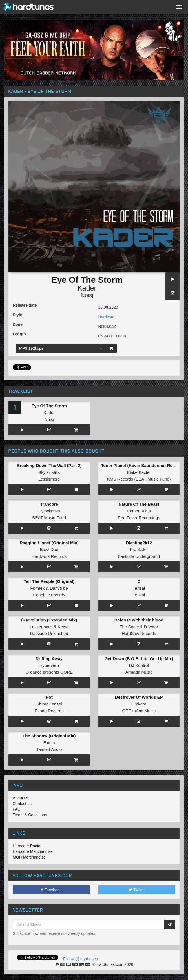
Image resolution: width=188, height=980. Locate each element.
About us (20, 798)
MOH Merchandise (29, 857)
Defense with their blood (139, 620)
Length (19, 334)
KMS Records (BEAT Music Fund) (139, 479)
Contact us (22, 804)
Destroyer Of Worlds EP (139, 697)
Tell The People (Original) (49, 581)
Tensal (139, 588)
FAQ (17, 809)
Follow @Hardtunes (80, 959)
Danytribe (59, 588)
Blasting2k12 (139, 543)
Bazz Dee (49, 549)
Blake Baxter (139, 472)
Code (18, 324)
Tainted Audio (49, 749)
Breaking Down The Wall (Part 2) (49, 465)
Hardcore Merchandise (33, 851)
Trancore (49, 504)
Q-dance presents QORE (49, 672)
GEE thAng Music (139, 711)
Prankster (139, 549)
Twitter (137, 890)
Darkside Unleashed (49, 633)
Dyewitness (49, 511)
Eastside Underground (139, 556)
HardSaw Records (139, 633)
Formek (38, 588)
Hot (49, 697)
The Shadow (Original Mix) (49, 736)
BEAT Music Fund (49, 518)
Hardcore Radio (26, 846)
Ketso (63, 627)
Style (17, 315)
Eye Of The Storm (49, 406)
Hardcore (107, 317)
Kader (87, 288)
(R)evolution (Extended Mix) (49, 620)
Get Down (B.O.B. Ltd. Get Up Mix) (139, 659)
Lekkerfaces (41, 627)
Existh (49, 743)
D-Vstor (151, 627)
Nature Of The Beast (139, 504)
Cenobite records (49, 595)
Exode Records (49, 711)
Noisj (87, 295)
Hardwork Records (49, 556)
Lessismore (49, 479)
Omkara (139, 704)
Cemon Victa (139, 511)
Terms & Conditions (30, 815)
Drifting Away (49, 659)
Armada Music (139, 672)
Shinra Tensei (49, 704)
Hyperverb (49, 665)
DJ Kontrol (139, 665)
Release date (25, 305)
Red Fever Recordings (139, 518)
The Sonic (129, 627)
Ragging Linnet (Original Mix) (49, 543)
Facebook (51, 890)
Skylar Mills (49, 472)
